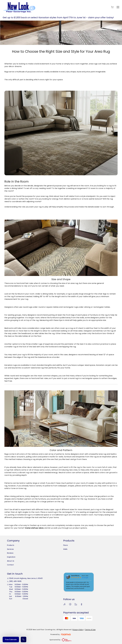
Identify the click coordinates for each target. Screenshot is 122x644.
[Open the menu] (118, 7)
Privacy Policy (78, 630)
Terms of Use (90, 630)
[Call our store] (24, 639)
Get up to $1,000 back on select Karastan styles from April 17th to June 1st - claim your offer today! (58, 17)
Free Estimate (11, 639)
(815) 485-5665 (15, 581)
